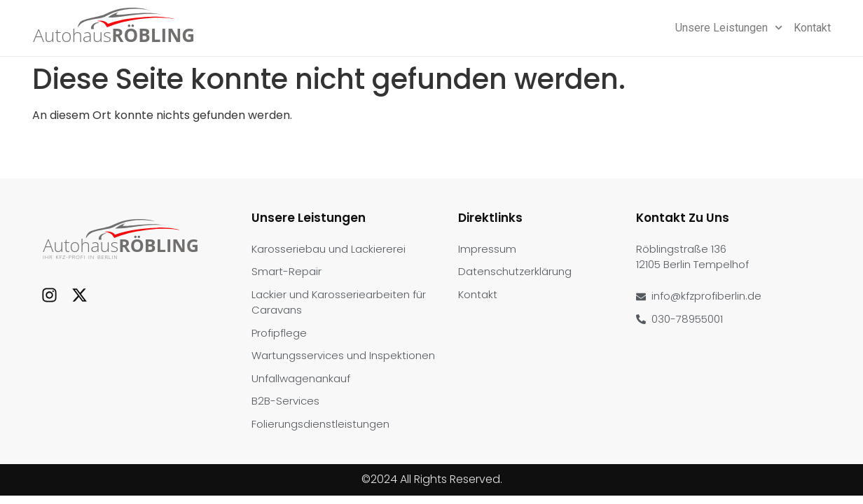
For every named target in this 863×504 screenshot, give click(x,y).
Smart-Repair (286, 271)
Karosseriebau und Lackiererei (329, 249)
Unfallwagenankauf (301, 378)
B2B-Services (285, 401)
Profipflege (279, 333)
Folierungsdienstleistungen (320, 424)
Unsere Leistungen (729, 28)
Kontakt (812, 28)
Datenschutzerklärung (515, 271)
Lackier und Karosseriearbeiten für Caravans (339, 302)
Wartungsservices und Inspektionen (343, 355)
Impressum (487, 249)
